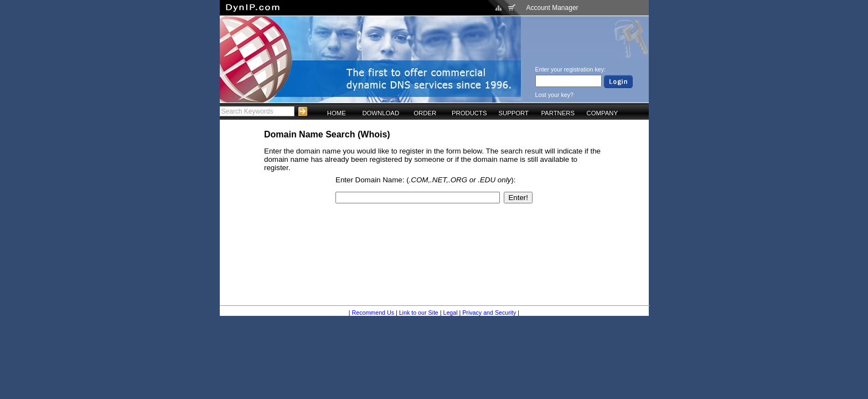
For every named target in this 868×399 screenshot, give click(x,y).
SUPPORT (513, 113)
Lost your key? (554, 95)
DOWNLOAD (381, 113)
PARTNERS (558, 113)
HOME (337, 113)
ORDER (425, 113)
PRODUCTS (469, 113)
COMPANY (602, 113)
